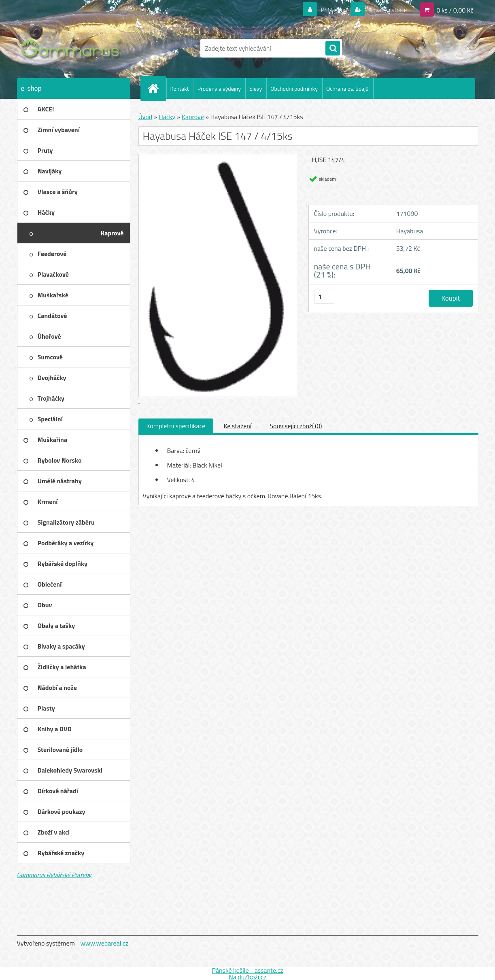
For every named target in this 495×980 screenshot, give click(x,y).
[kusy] (324, 297)
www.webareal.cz (104, 943)
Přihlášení (328, 10)
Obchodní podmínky (294, 89)
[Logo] (73, 48)
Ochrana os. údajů (347, 89)
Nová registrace (385, 10)
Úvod (146, 117)
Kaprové (193, 117)
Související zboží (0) (296, 426)
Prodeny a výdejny (219, 89)
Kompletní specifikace (176, 426)
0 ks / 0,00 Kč (455, 10)
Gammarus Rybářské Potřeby (54, 875)
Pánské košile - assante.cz (247, 970)
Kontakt (180, 89)
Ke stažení (237, 426)
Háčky (167, 117)
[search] (333, 49)
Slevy (256, 89)
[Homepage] (157, 88)
